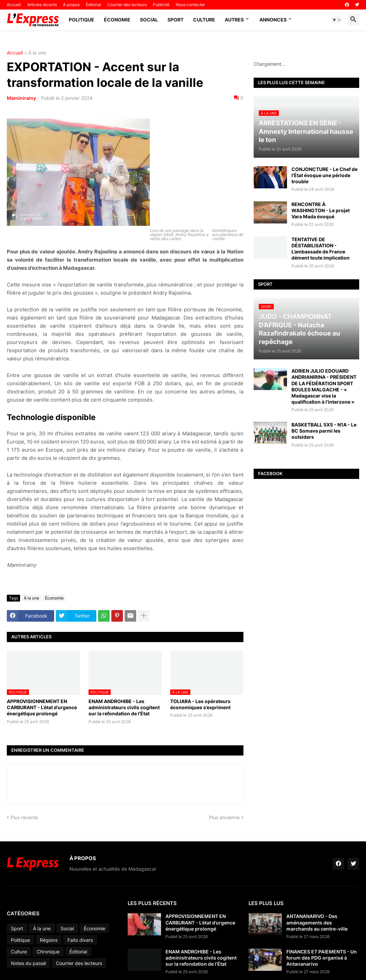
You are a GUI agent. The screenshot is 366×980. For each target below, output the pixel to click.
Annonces (273, 20)
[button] (337, 20)
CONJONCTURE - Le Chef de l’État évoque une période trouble (324, 175)
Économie (117, 20)
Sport (176, 20)
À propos (71, 5)
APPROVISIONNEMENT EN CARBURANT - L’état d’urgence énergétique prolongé (42, 707)
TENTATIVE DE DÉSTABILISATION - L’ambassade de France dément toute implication (321, 249)
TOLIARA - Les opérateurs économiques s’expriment (200, 704)
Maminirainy (21, 98)
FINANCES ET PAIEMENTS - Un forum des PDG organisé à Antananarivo (322, 958)
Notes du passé (28, 963)
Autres (234, 20)
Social (149, 20)
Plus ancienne (224, 817)
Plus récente (24, 817)
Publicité (161, 5)
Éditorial (93, 5)
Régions (49, 940)
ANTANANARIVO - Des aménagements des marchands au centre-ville (317, 922)
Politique (82, 20)
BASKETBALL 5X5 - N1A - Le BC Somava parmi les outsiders (324, 431)
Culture (204, 20)
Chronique (48, 952)
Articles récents (42, 5)
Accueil (14, 5)
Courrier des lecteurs (127, 5)
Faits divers (80, 940)
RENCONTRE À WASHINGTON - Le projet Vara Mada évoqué (321, 210)
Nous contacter (190, 5)
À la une (37, 53)
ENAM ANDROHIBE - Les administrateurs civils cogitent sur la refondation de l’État (124, 707)
